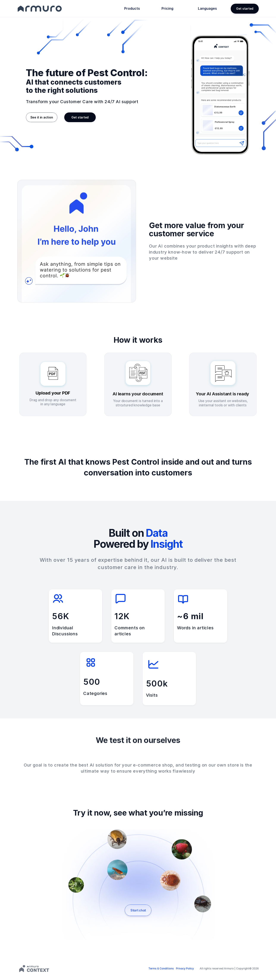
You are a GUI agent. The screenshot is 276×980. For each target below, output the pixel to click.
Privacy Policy (185, 968)
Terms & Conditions (161, 968)
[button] (245, 9)
